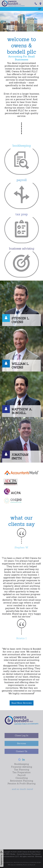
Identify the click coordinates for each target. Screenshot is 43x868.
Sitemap (39, 856)
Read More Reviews (22, 703)
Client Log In (21, 740)
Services (21, 748)
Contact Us (22, 756)
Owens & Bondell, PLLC (31, 852)
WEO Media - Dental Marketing (18, 854)
